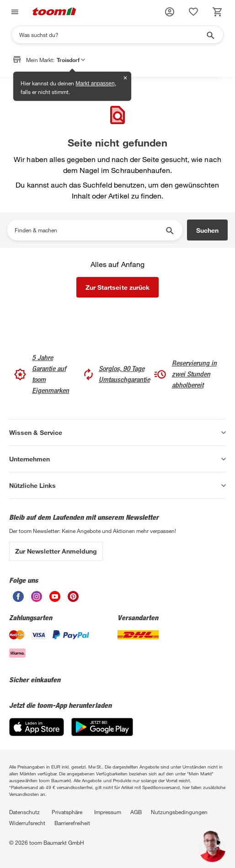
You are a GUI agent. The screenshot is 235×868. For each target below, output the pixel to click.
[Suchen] (112, 35)
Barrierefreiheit (72, 823)
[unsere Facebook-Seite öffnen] (18, 599)
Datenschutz (24, 812)
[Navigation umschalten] (14, 12)
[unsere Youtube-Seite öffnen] (55, 599)
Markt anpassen (95, 84)
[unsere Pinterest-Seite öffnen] (73, 599)
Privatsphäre (67, 812)
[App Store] (37, 734)
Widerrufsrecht (27, 823)
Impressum (108, 812)
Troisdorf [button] (71, 60)
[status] (193, 12)
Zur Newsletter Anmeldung (56, 551)
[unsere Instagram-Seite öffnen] (37, 599)
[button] (170, 12)
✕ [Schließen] (125, 78)
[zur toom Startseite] (54, 12)
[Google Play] (102, 734)
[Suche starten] (210, 35)
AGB (136, 812)
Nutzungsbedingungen (179, 812)
